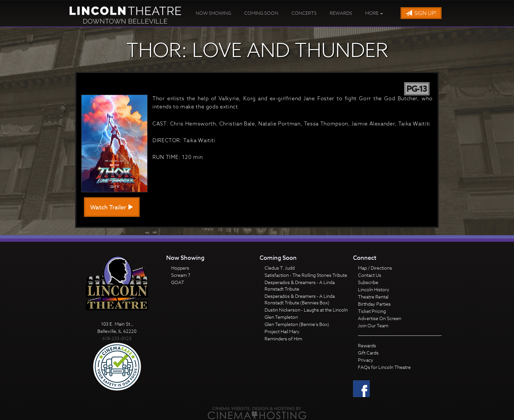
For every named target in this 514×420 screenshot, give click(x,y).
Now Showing (213, 13)
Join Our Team (373, 325)
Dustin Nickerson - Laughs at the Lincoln (306, 310)
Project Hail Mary (282, 331)
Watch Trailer (112, 208)
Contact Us (370, 275)
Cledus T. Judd (280, 268)
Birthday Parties (374, 304)
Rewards (341, 13)
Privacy (366, 360)
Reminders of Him (283, 339)
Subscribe (368, 282)
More (374, 13)
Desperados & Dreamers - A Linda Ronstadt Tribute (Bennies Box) (300, 299)
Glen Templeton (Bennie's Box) (297, 324)
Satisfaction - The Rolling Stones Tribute (306, 275)
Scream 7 (181, 275)
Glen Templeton (281, 317)
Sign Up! (421, 13)
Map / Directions (375, 268)
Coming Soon (261, 13)
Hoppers (180, 268)
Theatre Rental (373, 297)
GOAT (178, 282)
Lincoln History (374, 289)
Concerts (304, 13)
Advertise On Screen (380, 318)
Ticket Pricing (372, 311)
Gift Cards (368, 353)
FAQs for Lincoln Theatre (384, 367)
